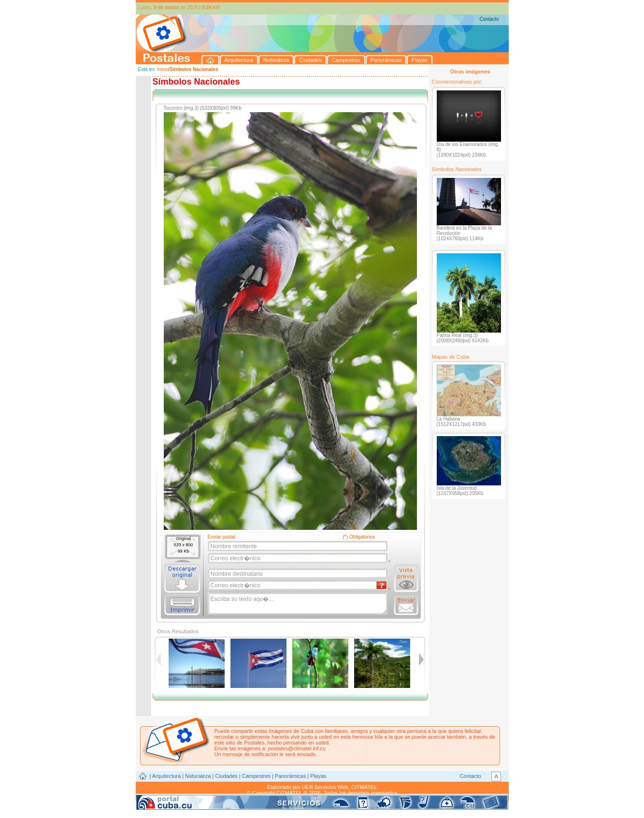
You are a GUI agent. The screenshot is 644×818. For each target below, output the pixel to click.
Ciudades (226, 776)
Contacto (489, 19)
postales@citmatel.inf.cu (297, 748)
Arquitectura (166, 776)
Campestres (256, 776)
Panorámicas (290, 776)
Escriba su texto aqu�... (298, 604)
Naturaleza (198, 776)
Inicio (163, 69)
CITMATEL (364, 787)
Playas (318, 776)
